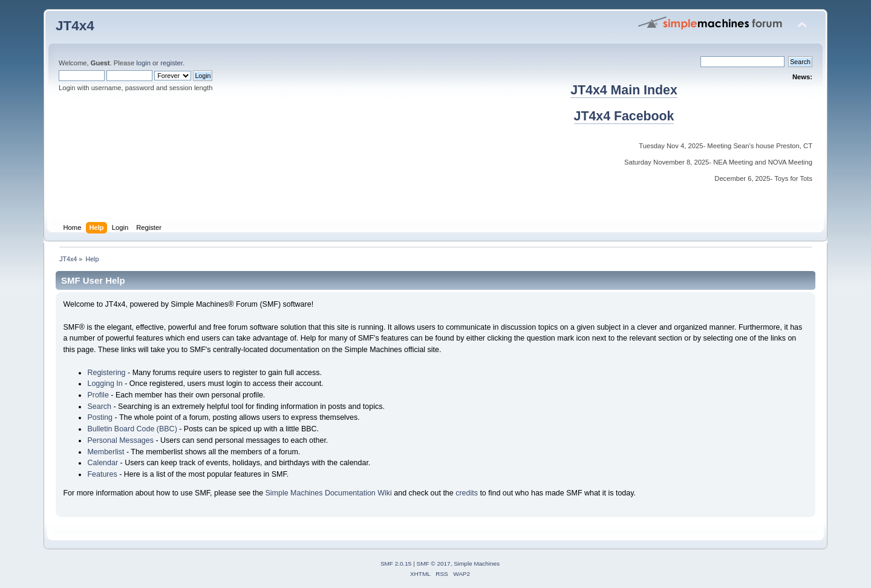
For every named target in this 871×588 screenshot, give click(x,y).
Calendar (103, 463)
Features (102, 474)
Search (99, 407)
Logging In (105, 384)
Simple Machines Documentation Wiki (329, 493)
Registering (106, 373)
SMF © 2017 (434, 563)
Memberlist (106, 452)
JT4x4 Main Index (624, 90)
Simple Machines (477, 563)
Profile (98, 395)
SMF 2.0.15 (396, 563)
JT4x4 (75, 26)
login (143, 63)
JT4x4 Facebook (624, 116)
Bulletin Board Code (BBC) (132, 429)
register (171, 63)
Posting (100, 417)
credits (467, 493)
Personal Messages (120, 440)
